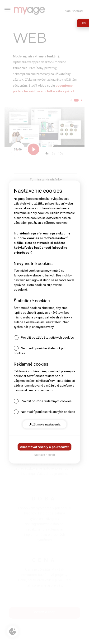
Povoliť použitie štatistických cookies (47, 338)
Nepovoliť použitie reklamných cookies (48, 412)
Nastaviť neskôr (44, 455)
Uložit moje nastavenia (44, 424)
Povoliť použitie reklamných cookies (46, 401)
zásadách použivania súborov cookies (41, 222)
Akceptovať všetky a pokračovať (44, 447)
